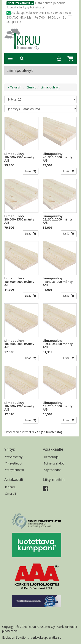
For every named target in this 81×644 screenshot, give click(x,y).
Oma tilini (12, 494)
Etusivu (31, 87)
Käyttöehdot (52, 470)
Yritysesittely (14, 457)
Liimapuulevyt (50, 87)
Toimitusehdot (54, 463)
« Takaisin (14, 87)
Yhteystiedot (14, 463)
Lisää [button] (29, 171)
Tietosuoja (51, 457)
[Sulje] (70, 13)
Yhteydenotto (14, 470)
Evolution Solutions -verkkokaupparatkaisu (32, 637)
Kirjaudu (11, 487)
